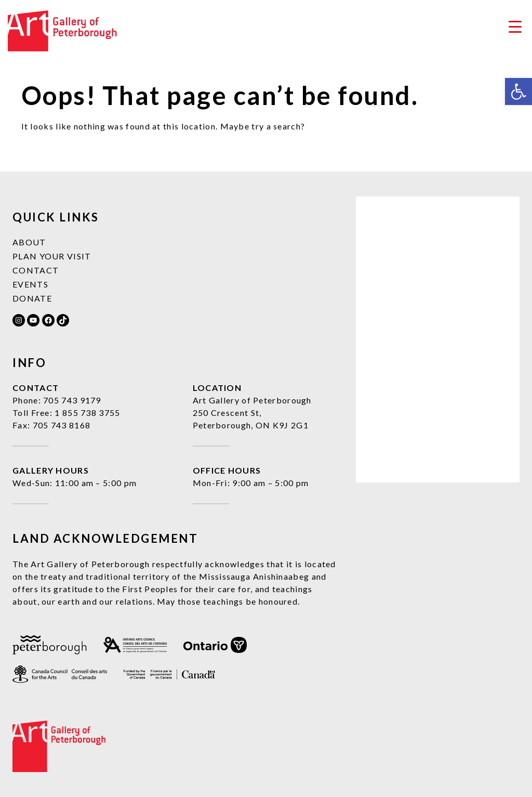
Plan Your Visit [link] (52, 256)
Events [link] (30, 284)
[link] (518, 92)
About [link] (29, 242)
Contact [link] (36, 270)
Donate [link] (32, 298)
